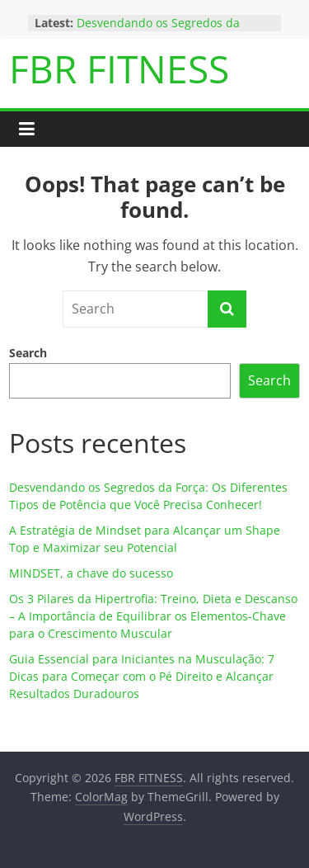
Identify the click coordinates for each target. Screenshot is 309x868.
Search (28, 353)
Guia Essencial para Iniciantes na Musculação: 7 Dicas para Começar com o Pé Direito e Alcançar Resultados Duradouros (142, 676)
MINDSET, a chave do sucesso (91, 573)
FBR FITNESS (119, 68)
